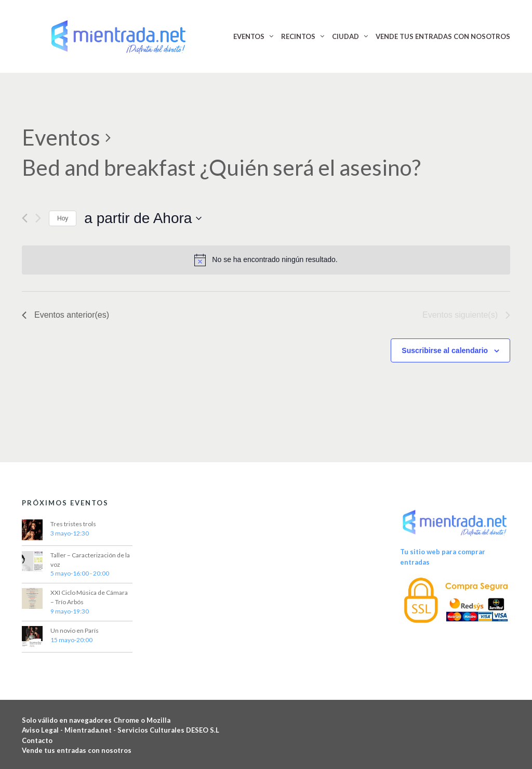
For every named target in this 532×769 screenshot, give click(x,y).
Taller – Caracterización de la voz (90, 560)
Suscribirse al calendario (445, 350)
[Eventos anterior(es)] (25, 218)
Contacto (37, 740)
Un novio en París (75, 630)
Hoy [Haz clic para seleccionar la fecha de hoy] (63, 218)
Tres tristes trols (73, 524)
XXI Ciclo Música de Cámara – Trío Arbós (89, 597)
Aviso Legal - (43, 730)
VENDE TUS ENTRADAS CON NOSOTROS (443, 36)
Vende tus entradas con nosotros (77, 750)
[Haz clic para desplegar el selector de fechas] (143, 218)
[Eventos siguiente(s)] (38, 218)
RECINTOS (298, 36)
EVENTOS (249, 36)
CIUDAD (345, 36)
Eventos (61, 137)
